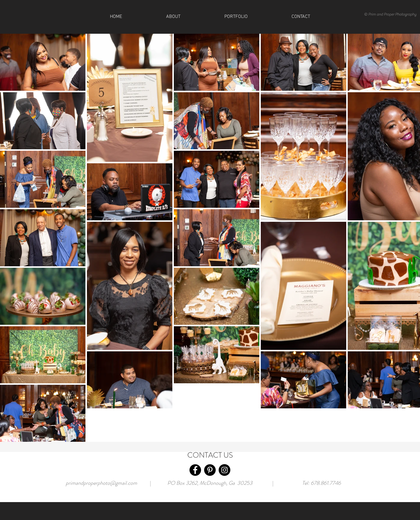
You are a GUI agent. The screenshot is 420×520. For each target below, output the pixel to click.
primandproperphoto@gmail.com (101, 483)
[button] (301, 17)
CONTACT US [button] (210, 455)
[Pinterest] (210, 470)
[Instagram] (224, 470)
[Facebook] (195, 470)
